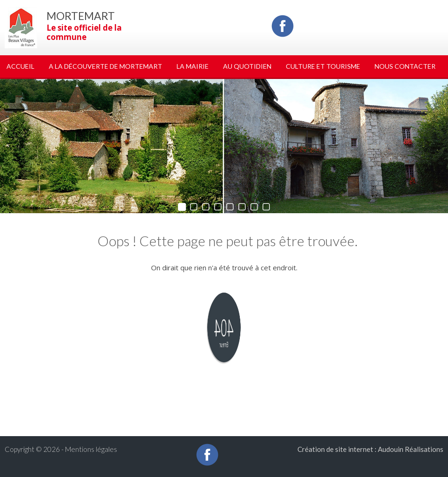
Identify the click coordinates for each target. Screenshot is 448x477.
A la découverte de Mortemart (105, 66)
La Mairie (193, 66)
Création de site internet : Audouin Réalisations (370, 449)
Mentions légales (91, 449)
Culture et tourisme (323, 66)
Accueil (20, 66)
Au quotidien (247, 66)
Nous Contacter (405, 66)
